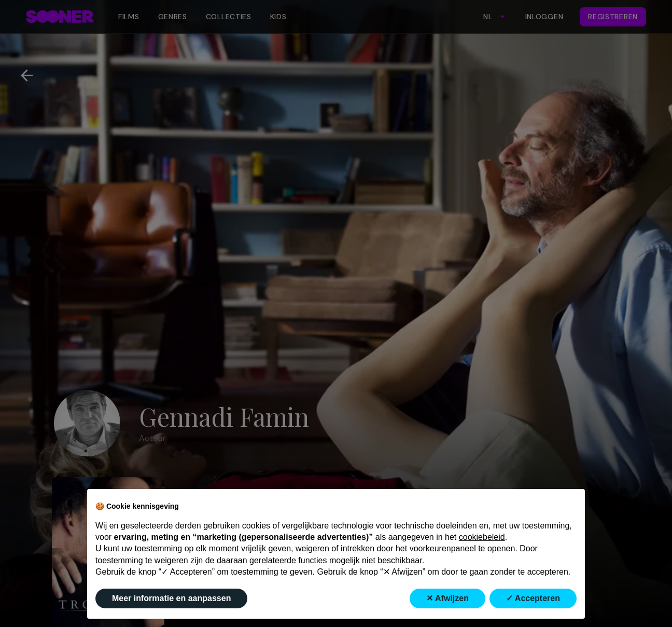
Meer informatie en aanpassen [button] (171, 598)
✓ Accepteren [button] (533, 598)
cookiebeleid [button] (482, 537)
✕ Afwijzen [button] (447, 598)
